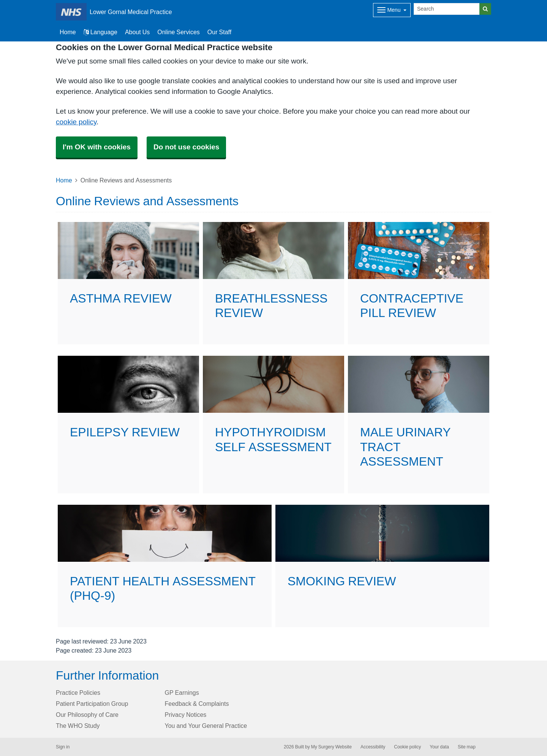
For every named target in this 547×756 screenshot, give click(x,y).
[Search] (447, 9)
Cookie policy (407, 747)
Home (64, 180)
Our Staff (219, 32)
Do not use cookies (186, 147)
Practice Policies (78, 693)
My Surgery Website (331, 747)
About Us (137, 32)
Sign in (63, 747)
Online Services (179, 32)
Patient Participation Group (92, 704)
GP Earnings (182, 693)
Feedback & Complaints (197, 704)
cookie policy (76, 122)
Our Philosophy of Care (87, 715)
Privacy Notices (186, 715)
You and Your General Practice (206, 726)
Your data (439, 747)
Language (100, 32)
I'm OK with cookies (97, 147)
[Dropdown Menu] (392, 10)
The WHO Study (78, 726)
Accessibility (373, 747)
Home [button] (68, 32)
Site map (467, 747)
